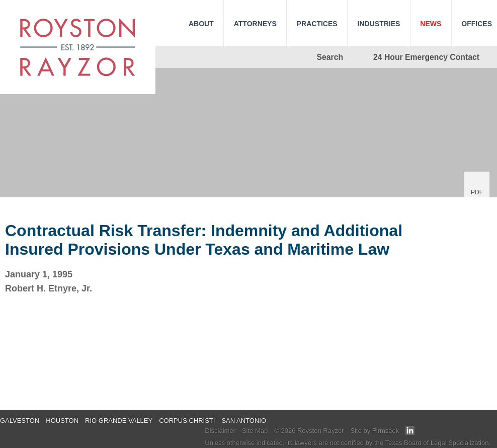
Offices (477, 24)
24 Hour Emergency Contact (426, 57)
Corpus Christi (187, 421)
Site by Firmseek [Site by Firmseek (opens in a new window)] (375, 431)
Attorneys (255, 24)
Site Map (255, 431)
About (201, 24)
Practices (317, 24)
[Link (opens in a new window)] (410, 433)
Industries (379, 24)
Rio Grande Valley (119, 421)
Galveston (20, 421)
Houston (62, 421)
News (431, 24)
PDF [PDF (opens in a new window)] (477, 192)
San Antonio (244, 421)
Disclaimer (220, 431)
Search (330, 57)
